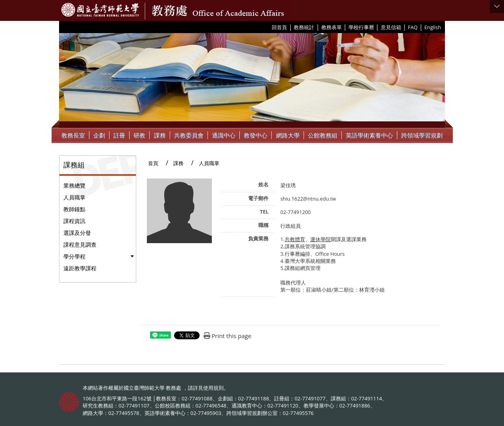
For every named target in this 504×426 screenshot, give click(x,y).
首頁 (153, 163)
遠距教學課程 (80, 268)
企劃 (99, 135)
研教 (139, 135)
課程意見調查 (80, 245)
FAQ (413, 27)
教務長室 (73, 135)
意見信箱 (391, 27)
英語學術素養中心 (369, 135)
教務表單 (332, 27)
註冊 (119, 135)
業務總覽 (74, 185)
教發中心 (256, 135)
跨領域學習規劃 (422, 135)
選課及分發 (77, 233)
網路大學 (288, 135)
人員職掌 (74, 197)
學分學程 (74, 256)
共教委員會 (189, 135)
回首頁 (279, 27)
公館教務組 (323, 135)
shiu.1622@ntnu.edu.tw (308, 199)
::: (269, 27)
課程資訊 (74, 221)
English (433, 27)
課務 (160, 135)
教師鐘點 (74, 209)
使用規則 (213, 388)
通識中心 (224, 135)
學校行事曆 (361, 27)
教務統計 (304, 27)
